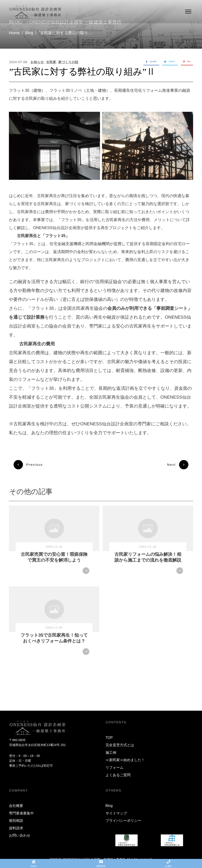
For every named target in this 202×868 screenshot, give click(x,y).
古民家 (51, 62)
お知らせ (37, 62)
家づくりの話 (68, 62)
